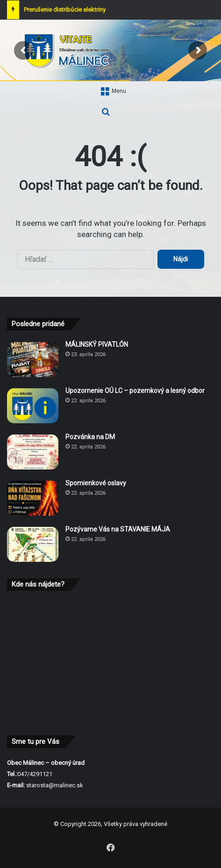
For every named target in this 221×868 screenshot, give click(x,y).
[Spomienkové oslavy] (33, 498)
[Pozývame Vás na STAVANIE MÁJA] (33, 544)
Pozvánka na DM (90, 437)
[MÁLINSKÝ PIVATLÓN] (33, 360)
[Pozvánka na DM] (33, 452)
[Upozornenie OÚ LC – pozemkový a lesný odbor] (33, 406)
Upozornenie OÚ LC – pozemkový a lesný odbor (135, 391)
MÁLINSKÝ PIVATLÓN (97, 344)
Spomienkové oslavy (96, 483)
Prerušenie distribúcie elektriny (65, 10)
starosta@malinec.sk (55, 785)
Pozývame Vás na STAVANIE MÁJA (118, 529)
